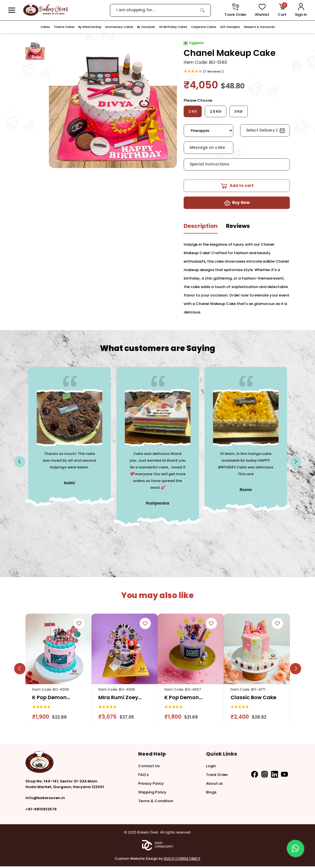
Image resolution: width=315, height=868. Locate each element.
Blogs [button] (211, 794)
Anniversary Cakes (119, 27)
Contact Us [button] (149, 768)
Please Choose (198, 100)
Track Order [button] (217, 776)
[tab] (201, 230)
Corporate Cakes (204, 27)
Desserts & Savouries (259, 27)
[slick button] (20, 463)
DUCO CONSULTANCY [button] (182, 860)
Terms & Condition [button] (156, 803)
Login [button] (211, 768)
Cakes (45, 27)
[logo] (46, 10)
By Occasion (146, 27)
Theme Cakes (64, 27)
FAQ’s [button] (143, 776)
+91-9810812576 (41, 811)
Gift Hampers (230, 27)
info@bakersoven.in (45, 800)
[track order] (235, 10)
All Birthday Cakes (173, 27)
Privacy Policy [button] (151, 785)
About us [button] (214, 785)
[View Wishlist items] (262, 10)
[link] (202, 10)
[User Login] (301, 10)
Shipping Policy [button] (152, 794)
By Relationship (90, 27)
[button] (12, 10)
